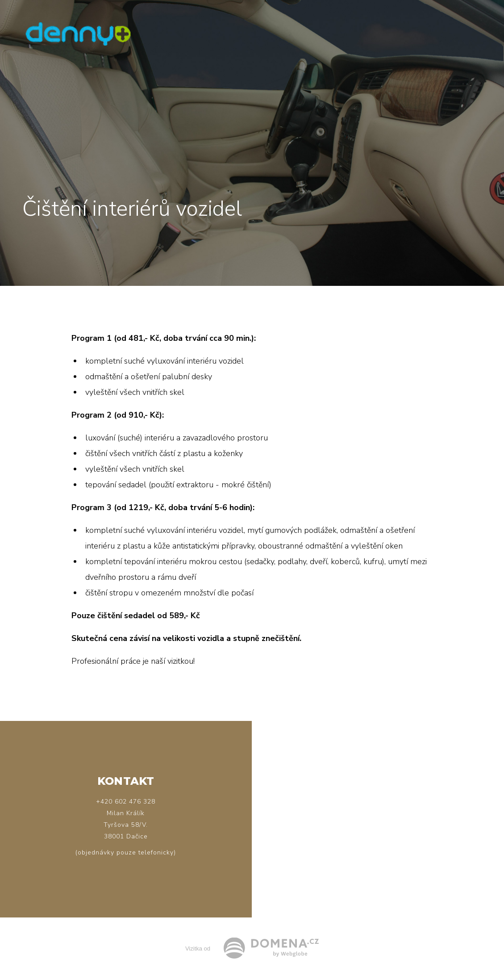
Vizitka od (198, 949)
